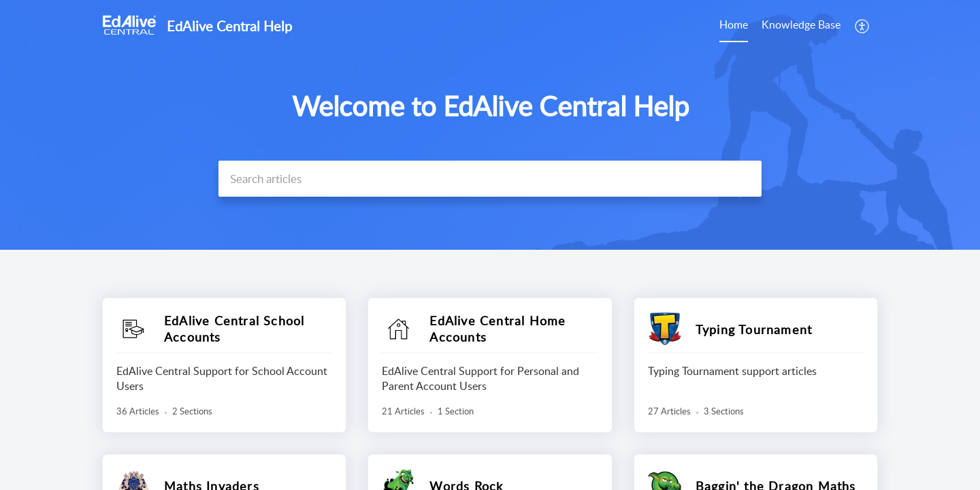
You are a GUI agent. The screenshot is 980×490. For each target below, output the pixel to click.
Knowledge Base (801, 24)
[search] (490, 179)
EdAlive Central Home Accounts (497, 329)
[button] (863, 26)
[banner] (490, 125)
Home (734, 24)
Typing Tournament (754, 329)
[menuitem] (734, 26)
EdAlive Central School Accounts (234, 329)
